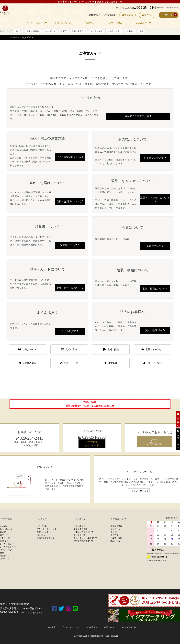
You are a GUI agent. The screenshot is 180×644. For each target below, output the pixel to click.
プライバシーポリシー (69, 627)
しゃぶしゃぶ (6, 529)
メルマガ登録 (116, 538)
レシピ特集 (42, 526)
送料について (95, 15)
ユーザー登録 (153, 363)
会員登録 (128, 15)
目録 (141, 31)
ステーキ (4, 535)
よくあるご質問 (80, 529)
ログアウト (115, 535)
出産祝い (130, 31)
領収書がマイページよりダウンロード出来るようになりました (90, 2)
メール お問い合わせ (155, 442)
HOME (14, 37)
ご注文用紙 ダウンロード (92, 444)
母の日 (18, 31)
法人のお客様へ (155, 330)
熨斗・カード (69, 363)
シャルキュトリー (8, 547)
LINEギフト (51, 31)
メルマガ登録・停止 (132, 627)
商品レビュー (116, 541)
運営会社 (111, 363)
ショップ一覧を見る (139, 491)
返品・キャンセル (153, 350)
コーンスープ (6, 550)
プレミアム (5, 559)
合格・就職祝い (33, 31)
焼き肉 (3, 532)
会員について (155, 246)
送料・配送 (111, 350)
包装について (43, 532)
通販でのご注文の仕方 (138, 116)
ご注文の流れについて (83, 541)
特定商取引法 (92, 627)
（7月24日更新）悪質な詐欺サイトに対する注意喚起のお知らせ (90, 404)
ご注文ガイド (27, 350)
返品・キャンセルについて (155, 199)
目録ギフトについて (46, 538)
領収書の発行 (28, 363)
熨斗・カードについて (70, 287)
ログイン (147, 15)
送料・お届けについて (70, 201)
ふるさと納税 (97, 31)
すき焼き (4, 526)
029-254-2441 (145, 8)
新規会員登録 (116, 526)
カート (169, 15)
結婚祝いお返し (114, 31)
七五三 (64, 31)
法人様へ (41, 535)
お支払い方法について (83, 532)
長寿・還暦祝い (79, 31)
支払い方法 (69, 350)
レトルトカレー (7, 544)
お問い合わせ (110, 15)
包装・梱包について (155, 288)
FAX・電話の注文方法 (70, 156)
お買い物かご (79, 526)
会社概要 (49, 627)
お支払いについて (155, 157)
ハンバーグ (5, 538)
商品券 (3, 556)
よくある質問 (70, 331)
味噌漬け (4, 541)
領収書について (70, 245)
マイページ (115, 529)
